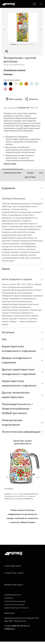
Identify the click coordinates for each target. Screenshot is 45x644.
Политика (9, 598)
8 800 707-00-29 (18, 626)
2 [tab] (20, 43)
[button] (7, 51)
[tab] (12, 175)
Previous (7, 477)
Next (38, 477)
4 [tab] (32, 43)
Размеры (8, 74)
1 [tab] (14, 43)
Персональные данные (15, 601)
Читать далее (10, 164)
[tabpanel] (22, 27)
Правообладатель (13, 595)
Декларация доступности (16, 608)
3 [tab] (26, 43)
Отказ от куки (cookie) (14, 605)
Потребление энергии (15, 70)
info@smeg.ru (10, 629)
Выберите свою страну (13, 585)
